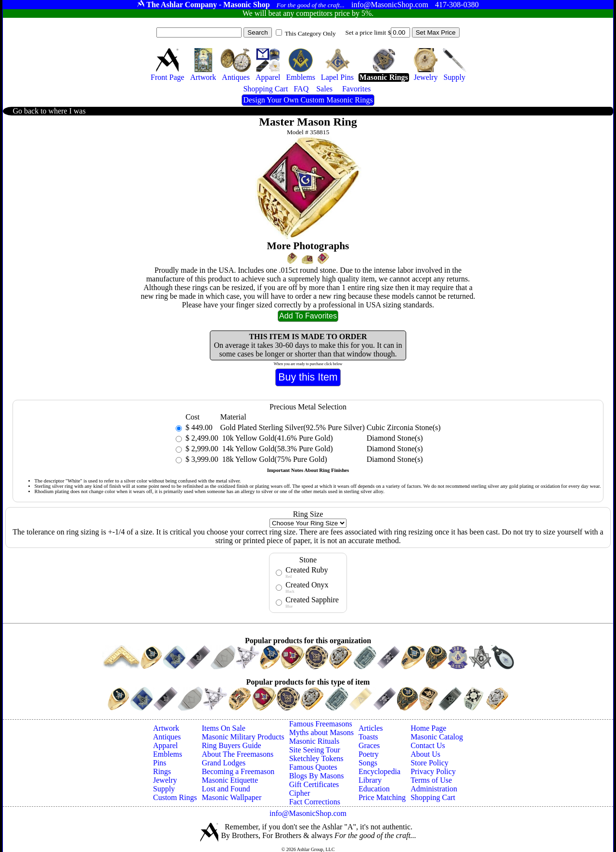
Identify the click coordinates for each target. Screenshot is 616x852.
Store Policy (430, 763)
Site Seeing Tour (315, 750)
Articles (371, 728)
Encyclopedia (379, 771)
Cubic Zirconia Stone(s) (404, 427)
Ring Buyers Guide (231, 745)
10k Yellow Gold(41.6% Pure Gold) (276, 438)
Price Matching (382, 797)
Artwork (166, 728)
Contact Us (428, 745)
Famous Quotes (313, 767)
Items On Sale (224, 728)
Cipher (300, 793)
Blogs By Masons (317, 776)
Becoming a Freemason (238, 771)
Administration (434, 789)
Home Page (428, 728)
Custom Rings (175, 797)
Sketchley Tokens (316, 758)
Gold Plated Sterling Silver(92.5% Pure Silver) (292, 427)
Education (374, 789)
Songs (368, 763)
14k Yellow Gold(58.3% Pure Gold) (276, 449)
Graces (369, 745)
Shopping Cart (433, 797)
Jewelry (165, 780)
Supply (164, 789)
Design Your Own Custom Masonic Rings (308, 100)
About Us (425, 754)
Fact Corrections (315, 802)
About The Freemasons (237, 754)
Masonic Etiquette (230, 780)
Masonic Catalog (437, 737)
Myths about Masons (321, 732)
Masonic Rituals (314, 741)
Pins (160, 763)
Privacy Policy (433, 771)
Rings (162, 771)
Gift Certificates (314, 784)
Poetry (369, 754)
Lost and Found (226, 789)
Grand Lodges (224, 763)
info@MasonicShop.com (308, 813)
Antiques (167, 737)
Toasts (368, 737)
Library (370, 780)
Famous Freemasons (321, 724)
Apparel (166, 745)
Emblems (167, 754)
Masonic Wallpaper (231, 797)
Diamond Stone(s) (395, 438)
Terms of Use (431, 780)
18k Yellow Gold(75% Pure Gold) (273, 459)
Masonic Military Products (243, 737)
